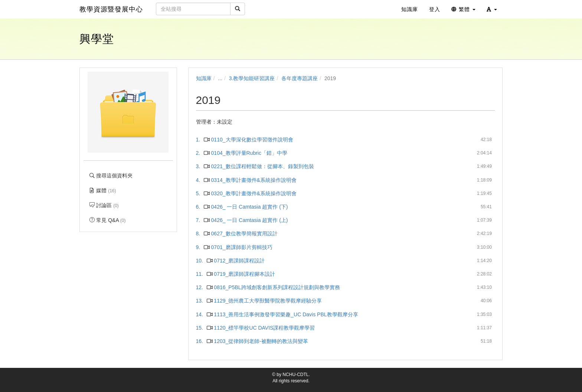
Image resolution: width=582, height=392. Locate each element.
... (220, 78)
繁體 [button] (463, 9)
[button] (492, 9)
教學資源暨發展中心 (111, 9)
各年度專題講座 (300, 78)
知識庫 (204, 78)
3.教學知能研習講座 (252, 78)
